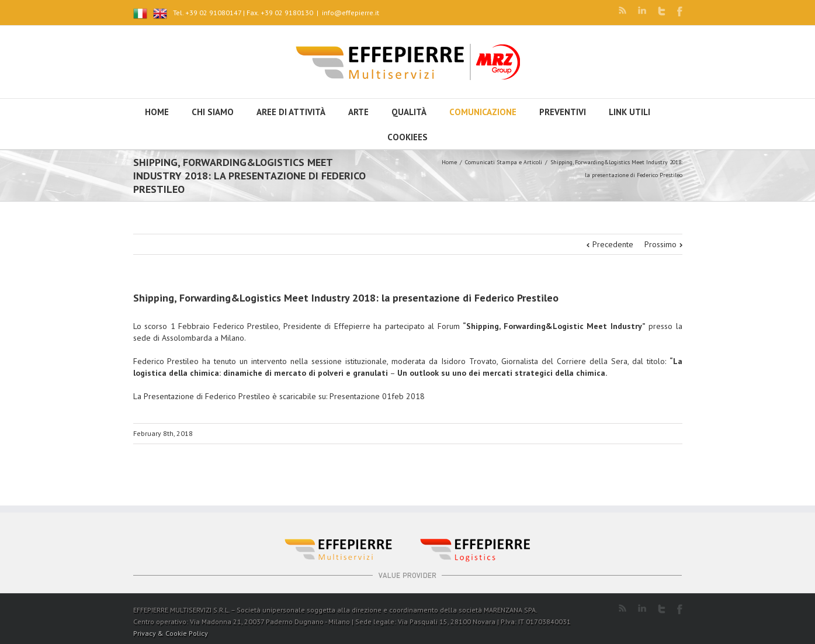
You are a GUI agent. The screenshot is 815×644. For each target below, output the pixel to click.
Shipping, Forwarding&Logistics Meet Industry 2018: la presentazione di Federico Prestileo (346, 298)
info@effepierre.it (351, 13)
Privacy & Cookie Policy (171, 633)
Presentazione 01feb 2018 (377, 396)
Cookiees (407, 137)
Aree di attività (291, 112)
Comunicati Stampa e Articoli (504, 162)
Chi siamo (213, 112)
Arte (358, 112)
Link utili (630, 112)
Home (449, 162)
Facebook (680, 11)
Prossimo (660, 244)
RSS (622, 10)
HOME (157, 112)
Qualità (409, 112)
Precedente (613, 244)
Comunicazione (483, 112)
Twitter (662, 11)
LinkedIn (642, 10)
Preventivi (563, 112)
